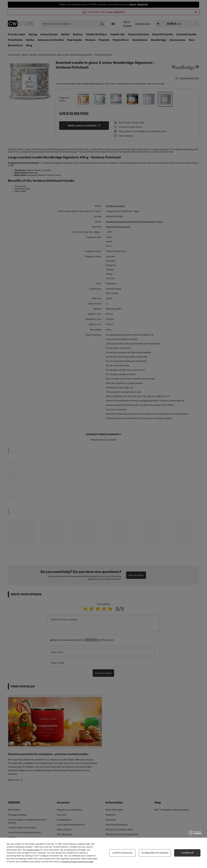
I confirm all (187, 853)
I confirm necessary (122, 853)
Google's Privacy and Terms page (77, 862)
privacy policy (33, 850)
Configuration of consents (155, 853)
